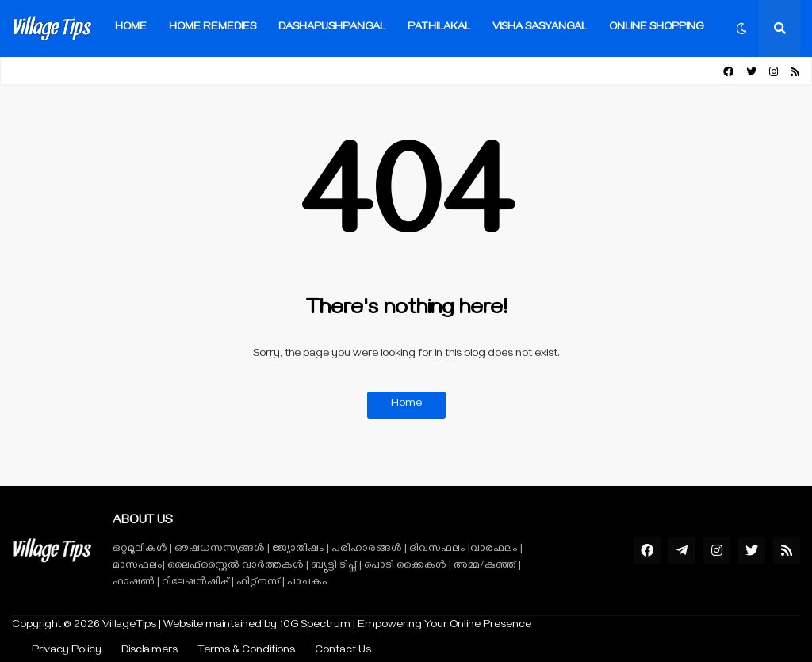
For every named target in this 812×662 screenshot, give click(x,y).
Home (406, 405)
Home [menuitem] (131, 28)
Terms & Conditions (246, 651)
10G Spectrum (315, 626)
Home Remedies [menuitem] (213, 28)
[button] (741, 29)
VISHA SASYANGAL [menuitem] (540, 28)
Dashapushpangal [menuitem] (332, 28)
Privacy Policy (67, 651)
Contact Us (343, 651)
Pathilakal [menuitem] (439, 28)
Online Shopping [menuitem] (656, 28)
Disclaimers (149, 651)
